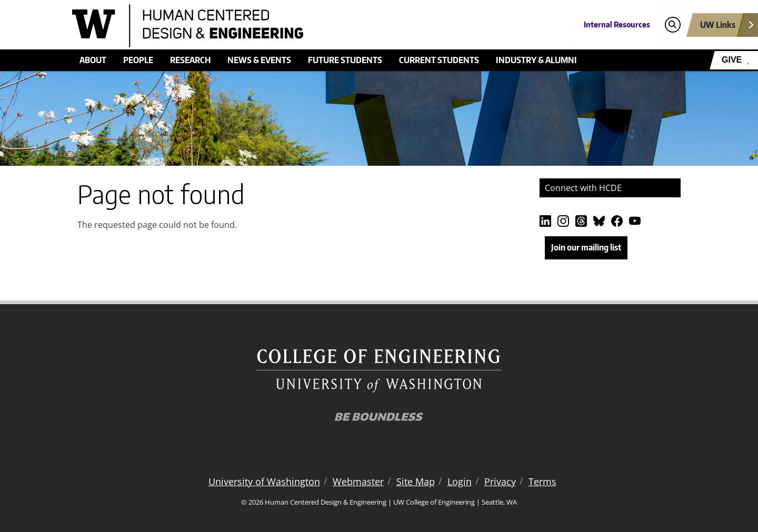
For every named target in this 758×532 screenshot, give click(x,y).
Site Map (416, 481)
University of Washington (264, 481)
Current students (439, 60)
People (138, 60)
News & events (259, 60)
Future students (345, 60)
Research (190, 60)
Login (460, 481)
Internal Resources (617, 24)
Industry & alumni (536, 60)
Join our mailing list (586, 247)
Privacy (500, 481)
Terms (542, 481)
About (93, 60)
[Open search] (672, 25)
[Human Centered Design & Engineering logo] (302, 26)
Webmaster (358, 481)
